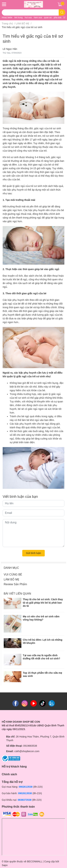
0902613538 (26, 787)
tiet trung (18, 17)
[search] (62, 12)
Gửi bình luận (33, 553)
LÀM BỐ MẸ (11, 579)
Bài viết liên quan (17, 594)
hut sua (28, 17)
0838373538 (25, 800)
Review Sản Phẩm (15, 584)
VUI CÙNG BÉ (13, 575)
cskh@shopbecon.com (27, 751)
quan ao (48, 17)
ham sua (38, 17)
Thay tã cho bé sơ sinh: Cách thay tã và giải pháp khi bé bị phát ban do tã (43, 603)
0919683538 (30, 746)
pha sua (58, 17)
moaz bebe (7, 17)
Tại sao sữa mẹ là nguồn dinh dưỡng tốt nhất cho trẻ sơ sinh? (41, 657)
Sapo (5, 865)
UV (65, 17)
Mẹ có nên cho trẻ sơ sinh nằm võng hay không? (41, 618)
